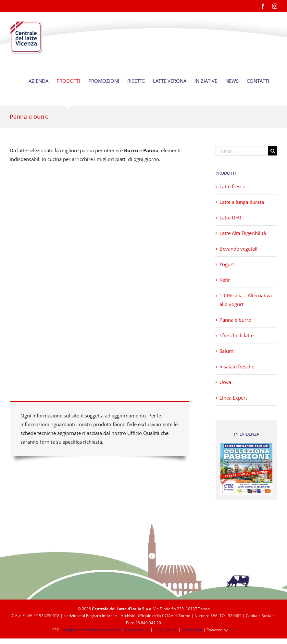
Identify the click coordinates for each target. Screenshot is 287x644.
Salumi (227, 351)
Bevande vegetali (238, 249)
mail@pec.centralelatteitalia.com (91, 630)
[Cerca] (273, 151)
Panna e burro (235, 320)
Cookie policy (165, 630)
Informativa (192, 630)
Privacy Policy (137, 630)
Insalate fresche (237, 366)
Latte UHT (231, 217)
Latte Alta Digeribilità (243, 233)
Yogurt (227, 264)
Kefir (225, 280)
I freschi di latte (237, 335)
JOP (232, 630)
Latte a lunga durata (242, 202)
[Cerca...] (242, 151)
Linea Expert (233, 398)
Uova (225, 382)
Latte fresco (232, 186)
